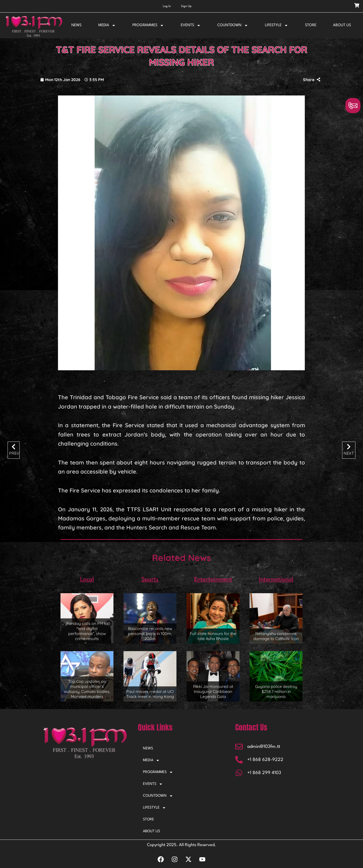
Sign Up (186, 6)
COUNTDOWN (233, 25)
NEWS (76, 25)
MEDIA (107, 25)
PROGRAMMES (148, 25)
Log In (167, 6)
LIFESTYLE (277, 25)
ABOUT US (342, 25)
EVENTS (191, 25)
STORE (311, 25)
